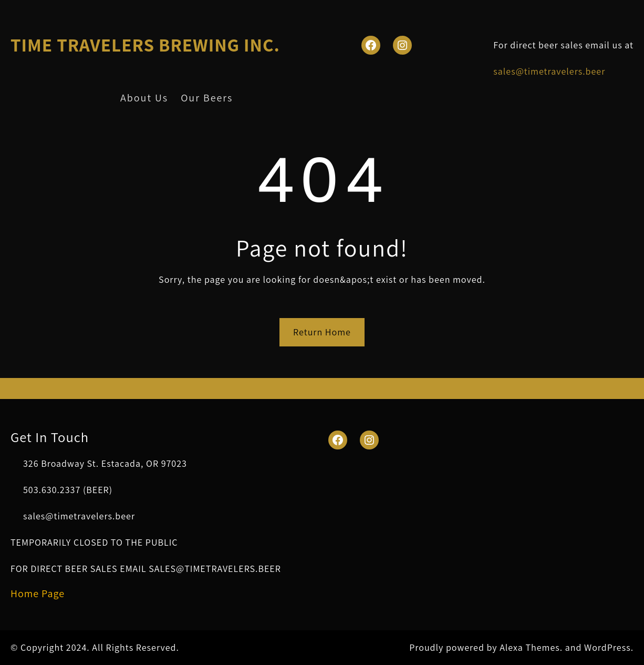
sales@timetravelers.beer (549, 71)
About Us (144, 98)
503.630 (40, 490)
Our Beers (207, 98)
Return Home (322, 332)
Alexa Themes (530, 647)
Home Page (38, 594)
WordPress (607, 647)
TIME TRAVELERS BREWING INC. (145, 45)
